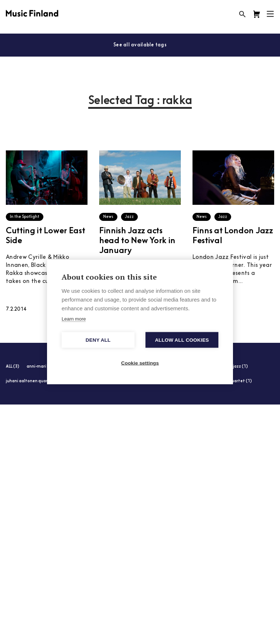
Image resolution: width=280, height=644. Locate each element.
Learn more (74, 319)
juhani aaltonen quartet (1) (34, 381)
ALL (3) (13, 367)
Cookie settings (140, 363)
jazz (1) (240, 367)
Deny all (98, 340)
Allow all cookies (182, 340)
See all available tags (140, 45)
